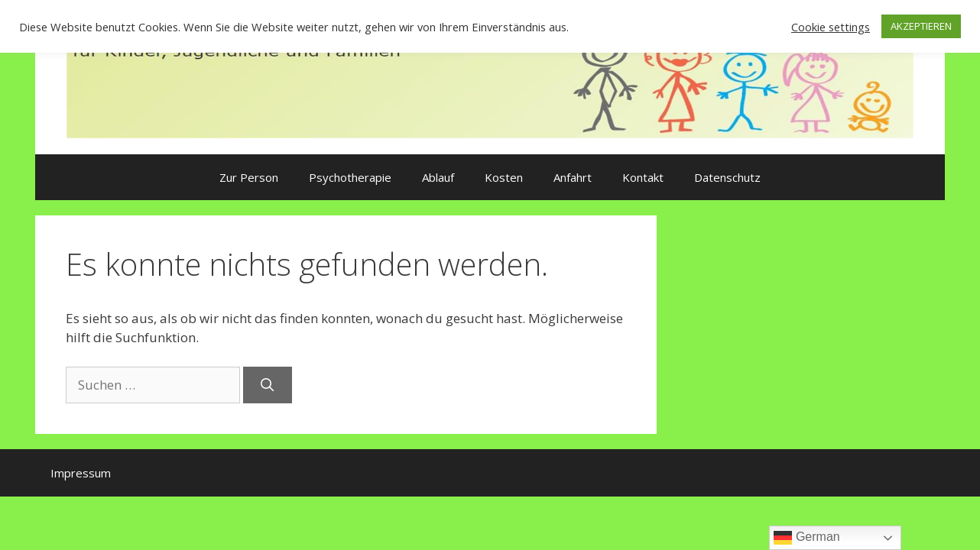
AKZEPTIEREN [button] (921, 26)
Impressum (81, 473)
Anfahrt (573, 177)
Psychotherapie (350, 177)
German (806, 538)
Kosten (504, 177)
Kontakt (643, 177)
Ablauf (438, 177)
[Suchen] (268, 385)
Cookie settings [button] (831, 27)
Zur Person (249, 177)
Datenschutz (727, 177)
